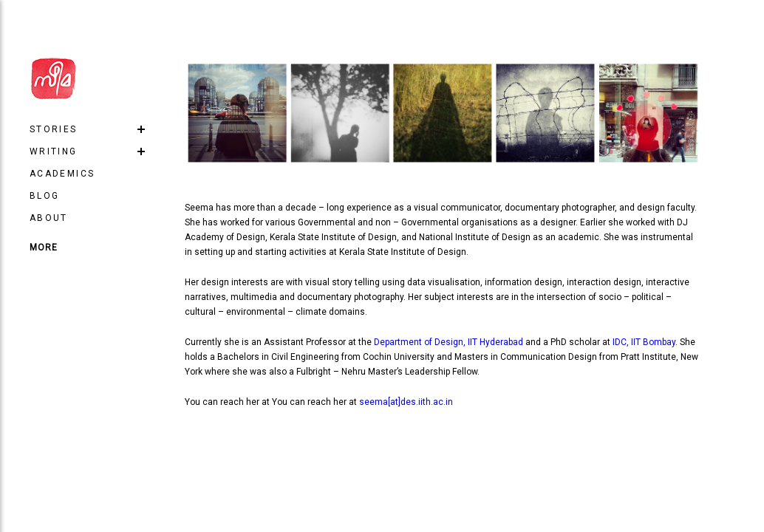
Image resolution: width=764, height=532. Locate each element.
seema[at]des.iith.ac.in (406, 402)
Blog (45, 196)
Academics (62, 174)
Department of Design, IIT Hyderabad (448, 342)
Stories (54, 129)
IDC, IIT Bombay (644, 342)
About (49, 218)
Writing (54, 151)
